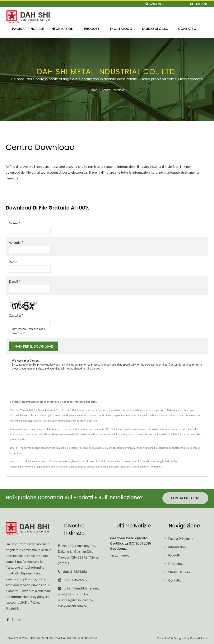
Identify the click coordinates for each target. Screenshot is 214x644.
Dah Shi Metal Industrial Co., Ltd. (51, 637)
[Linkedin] (19, 619)
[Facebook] (8, 619)
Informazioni (64, 29)
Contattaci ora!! (185, 498)
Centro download (113, 90)
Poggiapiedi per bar (167, 461)
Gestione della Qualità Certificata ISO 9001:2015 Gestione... (131, 543)
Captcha (16, 315)
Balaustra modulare (119, 467)
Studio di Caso (157, 29)
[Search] (168, 4)
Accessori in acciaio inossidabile (138, 461)
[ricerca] (147, 4)
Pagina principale (28, 29)
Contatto (189, 29)
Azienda (16, 242)
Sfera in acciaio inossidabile (105, 461)
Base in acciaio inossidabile (93, 467)
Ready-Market (199, 637)
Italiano (202, 4)
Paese (13, 262)
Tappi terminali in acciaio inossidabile (57, 467)
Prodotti (94, 29)
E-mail (15, 281)
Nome (15, 223)
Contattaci (155, 467)
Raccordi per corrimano (23, 467)
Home (93, 90)
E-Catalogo (122, 29)
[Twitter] (13, 619)
